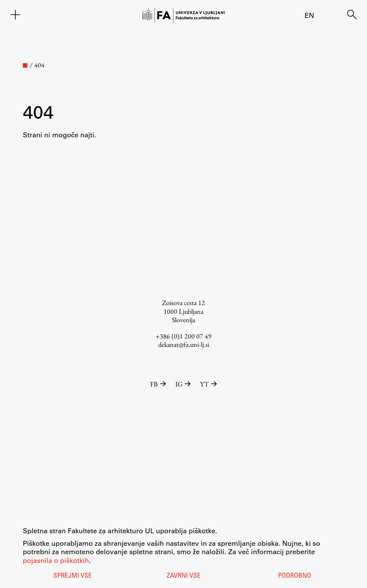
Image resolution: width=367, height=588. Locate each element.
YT (209, 384)
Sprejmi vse (72, 576)
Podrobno (295, 576)
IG (184, 384)
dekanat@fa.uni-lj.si (184, 344)
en (309, 15)
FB (159, 384)
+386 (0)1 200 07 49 (183, 336)
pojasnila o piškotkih (56, 560)
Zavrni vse (183, 576)
